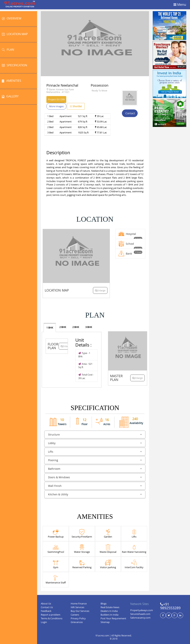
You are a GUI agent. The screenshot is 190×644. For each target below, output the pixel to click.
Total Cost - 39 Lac (86, 376)
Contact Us (47, 607)
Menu (180, 5)
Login (44, 622)
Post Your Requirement (113, 618)
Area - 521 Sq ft (85, 366)
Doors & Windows (95, 477)
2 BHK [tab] (63, 327)
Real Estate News (110, 607)
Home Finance (79, 603)
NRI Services (77, 607)
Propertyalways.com (142, 610)
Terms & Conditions (52, 618)
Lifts (95, 452)
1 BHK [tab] (50, 328)
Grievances (77, 622)
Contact (130, 113)
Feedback (46, 611)
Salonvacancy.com (140, 618)
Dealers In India (109, 611)
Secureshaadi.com (140, 614)
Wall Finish (95, 486)
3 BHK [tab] (89, 327)
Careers (75, 615)
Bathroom (95, 469)
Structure (95, 435)
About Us (46, 603)
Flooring (95, 460)
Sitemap (105, 622)
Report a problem (51, 615)
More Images (56, 106)
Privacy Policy (78, 618)
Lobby (95, 443)
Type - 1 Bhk (84, 355)
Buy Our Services (80, 611)
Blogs (104, 603)
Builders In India (109, 615)
